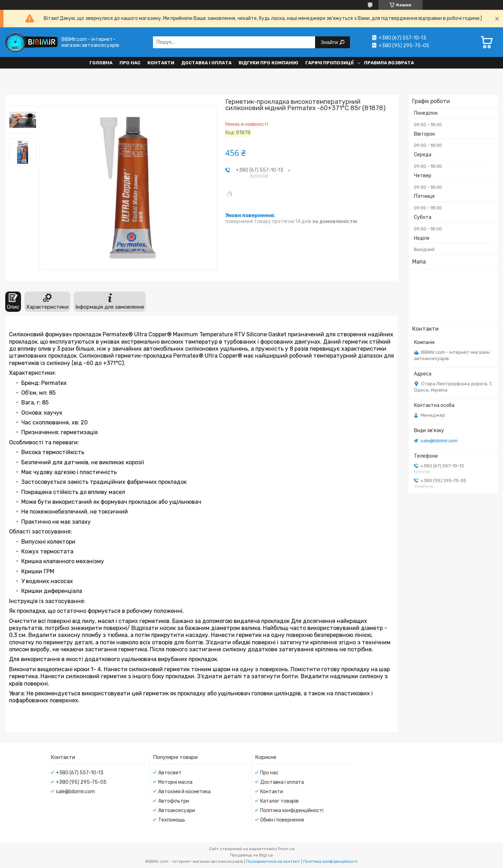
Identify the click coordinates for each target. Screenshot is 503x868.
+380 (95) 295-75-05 (81, 782)
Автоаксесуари (177, 810)
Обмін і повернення (282, 820)
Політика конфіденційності (292, 810)
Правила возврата (389, 63)
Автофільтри (174, 801)
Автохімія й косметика (184, 792)
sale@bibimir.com (439, 441)
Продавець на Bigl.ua (251, 855)
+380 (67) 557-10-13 (80, 773)
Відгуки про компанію (268, 63)
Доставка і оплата (206, 63)
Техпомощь (172, 820)
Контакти (161, 63)
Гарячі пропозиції (330, 63)
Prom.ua (286, 849)
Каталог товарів (279, 801)
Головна (101, 63)
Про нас (130, 63)
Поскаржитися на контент (273, 861)
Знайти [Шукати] (330, 42)
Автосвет (170, 773)
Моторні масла (175, 782)
